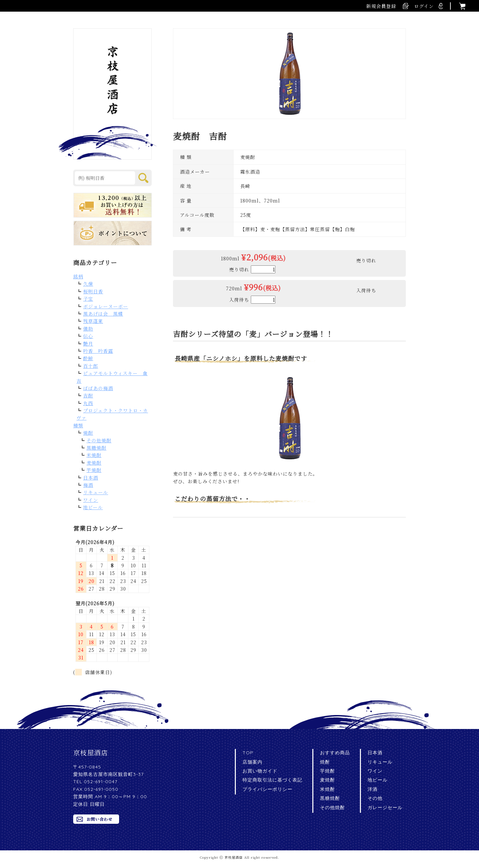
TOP (248, 753)
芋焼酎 (94, 470)
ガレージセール (385, 807)
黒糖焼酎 (96, 448)
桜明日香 (93, 291)
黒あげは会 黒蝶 (103, 314)
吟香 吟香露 (98, 351)
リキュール (96, 492)
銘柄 (78, 276)
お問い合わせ (99, 819)
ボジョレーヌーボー (106, 306)
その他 (375, 798)
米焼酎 (94, 455)
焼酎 (88, 433)
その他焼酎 (99, 440)
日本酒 (91, 478)
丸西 (88, 403)
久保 (88, 284)
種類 (78, 425)
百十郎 (91, 366)
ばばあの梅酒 (98, 388)
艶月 (88, 344)
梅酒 (88, 485)
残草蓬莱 (93, 321)
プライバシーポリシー (267, 789)
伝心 (88, 336)
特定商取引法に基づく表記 (272, 780)
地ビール (93, 507)
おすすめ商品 (335, 753)
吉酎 (88, 395)
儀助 (88, 329)
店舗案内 (252, 762)
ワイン (91, 500)
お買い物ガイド (260, 771)
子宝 (88, 299)
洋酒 (373, 789)
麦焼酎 (94, 463)
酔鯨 (88, 358)
